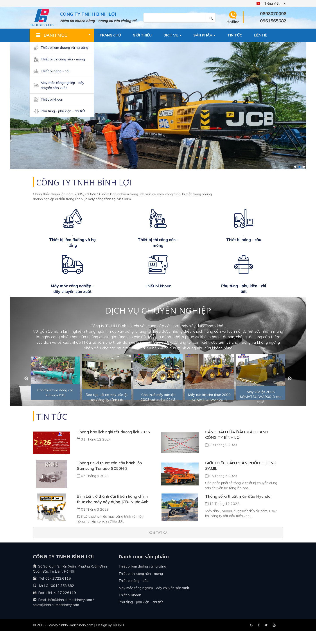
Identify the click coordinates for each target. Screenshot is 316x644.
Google (259, 639)
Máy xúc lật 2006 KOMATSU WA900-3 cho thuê (261, 410)
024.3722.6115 (58, 591)
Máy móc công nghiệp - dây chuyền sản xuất (62, 85)
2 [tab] (300, 167)
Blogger (274, 639)
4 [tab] (308, 167)
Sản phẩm (204, 35)
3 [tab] (304, 167)
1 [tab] (295, 167)
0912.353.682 (63, 599)
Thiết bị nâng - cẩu (56, 71)
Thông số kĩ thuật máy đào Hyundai (238, 509)
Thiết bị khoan (52, 99)
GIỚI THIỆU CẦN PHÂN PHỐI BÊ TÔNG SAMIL (241, 479)
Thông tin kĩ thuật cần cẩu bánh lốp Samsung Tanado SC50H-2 (109, 479)
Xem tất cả (158, 546)
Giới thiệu (142, 35)
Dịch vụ (172, 35)
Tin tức (235, 35)
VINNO (118, 638)
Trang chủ (110, 35)
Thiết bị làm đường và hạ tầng (64, 47)
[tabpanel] (158, 105)
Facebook (251, 639)
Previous (26, 392)
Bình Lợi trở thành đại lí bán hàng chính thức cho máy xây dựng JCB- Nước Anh (113, 512)
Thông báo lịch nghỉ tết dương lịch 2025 (113, 445)
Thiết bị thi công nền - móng (63, 59)
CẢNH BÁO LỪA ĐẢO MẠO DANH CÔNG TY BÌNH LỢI (237, 448)
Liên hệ (260, 35)
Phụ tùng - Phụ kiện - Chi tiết (63, 111)
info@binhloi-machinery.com (70, 613)
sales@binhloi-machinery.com (56, 618)
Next (290, 392)
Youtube (266, 639)
